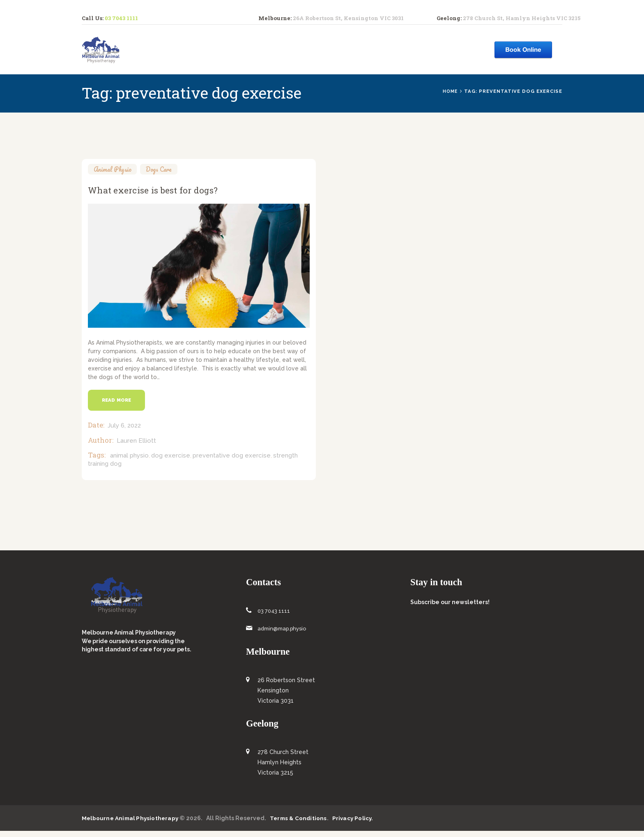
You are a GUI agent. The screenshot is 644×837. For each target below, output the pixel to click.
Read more (119, 406)
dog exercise (171, 462)
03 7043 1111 (121, 18)
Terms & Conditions (300, 824)
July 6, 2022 (124, 432)
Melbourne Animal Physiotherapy (131, 824)
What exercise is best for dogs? (172, 192)
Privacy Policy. (354, 824)
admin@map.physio (284, 635)
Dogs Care (165, 169)
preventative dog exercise (232, 462)
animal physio (129, 462)
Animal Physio (115, 169)
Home (450, 91)
